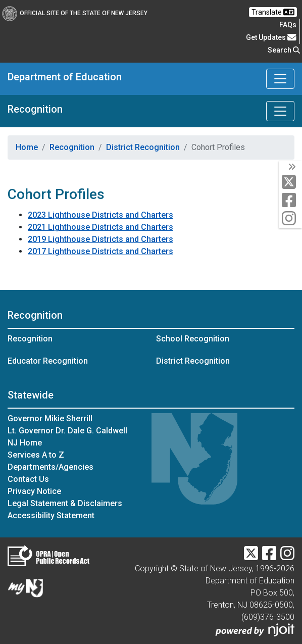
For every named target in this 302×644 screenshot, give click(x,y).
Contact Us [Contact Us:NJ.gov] (28, 479)
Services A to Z (36, 455)
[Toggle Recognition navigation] (280, 111)
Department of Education (65, 77)
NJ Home (25, 443)
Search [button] (284, 50)
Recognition (35, 109)
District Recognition (143, 147)
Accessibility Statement (51, 515)
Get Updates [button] (271, 37)
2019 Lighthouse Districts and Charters (100, 239)
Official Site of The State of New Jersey (75, 13)
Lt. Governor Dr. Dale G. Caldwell (67, 431)
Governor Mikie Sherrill (50, 418)
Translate (273, 12)
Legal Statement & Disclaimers (65, 503)
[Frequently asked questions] (288, 25)
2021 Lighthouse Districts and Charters (100, 227)
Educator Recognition (48, 361)
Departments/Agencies (51, 467)
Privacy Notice (34, 491)
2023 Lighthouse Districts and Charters (100, 215)
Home (27, 147)
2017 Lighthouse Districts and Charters (100, 251)
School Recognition (193, 339)
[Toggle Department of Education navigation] (280, 79)
